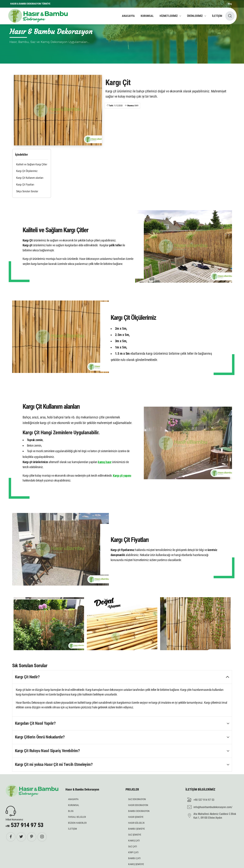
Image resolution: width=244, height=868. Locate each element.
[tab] (122, 677)
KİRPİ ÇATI (133, 852)
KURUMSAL (147, 16)
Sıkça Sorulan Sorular (27, 191)
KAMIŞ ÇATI (134, 841)
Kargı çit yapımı (122, 476)
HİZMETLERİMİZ (169, 16)
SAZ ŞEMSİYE (135, 835)
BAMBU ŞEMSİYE (137, 829)
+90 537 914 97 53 (201, 800)
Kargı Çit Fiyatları (25, 185)
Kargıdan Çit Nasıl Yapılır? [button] (35, 723)
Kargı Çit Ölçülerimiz (27, 171)
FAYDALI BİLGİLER (77, 817)
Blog (230, 4)
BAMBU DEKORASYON (139, 811)
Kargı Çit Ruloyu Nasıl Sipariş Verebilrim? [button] (47, 751)
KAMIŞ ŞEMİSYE (136, 864)
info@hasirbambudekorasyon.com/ (210, 807)
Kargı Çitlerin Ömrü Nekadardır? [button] (40, 737)
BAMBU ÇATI (134, 858)
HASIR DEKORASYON (138, 805)
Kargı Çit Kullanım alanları (30, 178)
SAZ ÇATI (133, 846)
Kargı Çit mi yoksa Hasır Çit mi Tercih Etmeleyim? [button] (54, 764)
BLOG (71, 811)
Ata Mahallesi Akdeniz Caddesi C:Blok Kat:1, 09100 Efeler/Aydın (212, 816)
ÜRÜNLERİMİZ (195, 16)
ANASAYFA (128, 16)
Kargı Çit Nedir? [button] (27, 677)
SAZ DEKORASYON (137, 799)
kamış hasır (105, 462)
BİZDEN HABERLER (77, 823)
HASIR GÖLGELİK (136, 823)
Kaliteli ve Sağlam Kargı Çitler (32, 164)
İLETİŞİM (217, 16)
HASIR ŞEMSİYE (136, 817)
